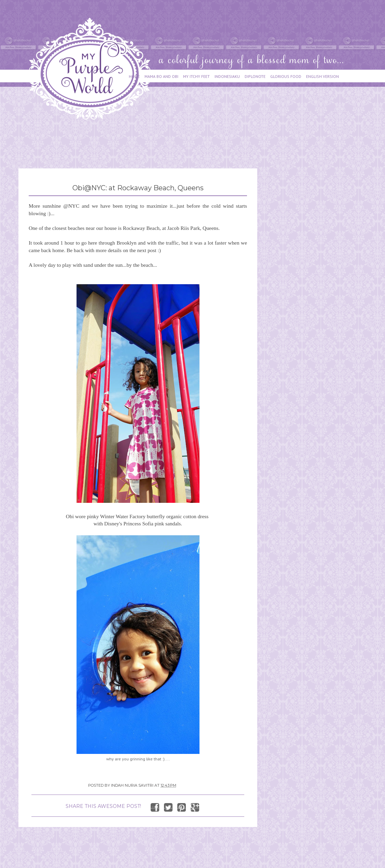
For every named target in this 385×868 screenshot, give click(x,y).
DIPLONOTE (255, 76)
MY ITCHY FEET (196, 76)
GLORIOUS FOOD (286, 76)
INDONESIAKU (227, 76)
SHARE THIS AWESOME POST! (103, 806)
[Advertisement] (143, 141)
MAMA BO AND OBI (161, 76)
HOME (134, 76)
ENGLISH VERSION (322, 76)
